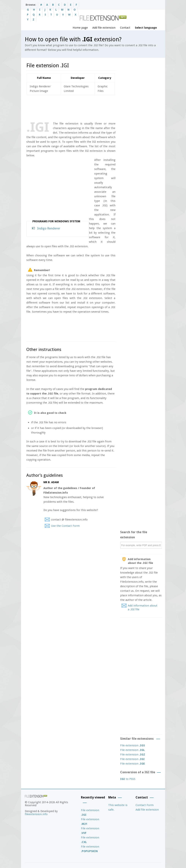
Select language (146, 28)
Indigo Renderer (49, 228)
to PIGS (128, 779)
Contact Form (145, 805)
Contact (125, 28)
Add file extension (104, 28)
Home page (80, 28)
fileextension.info (36, 814)
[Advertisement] (95, 108)
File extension (133, 745)
